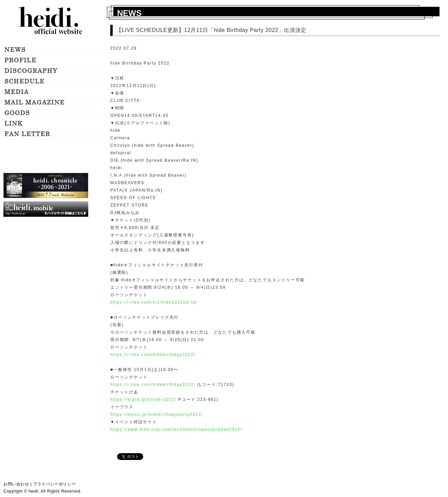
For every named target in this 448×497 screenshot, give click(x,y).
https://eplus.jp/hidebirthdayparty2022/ (157, 414)
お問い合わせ (16, 484)
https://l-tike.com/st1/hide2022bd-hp (154, 302)
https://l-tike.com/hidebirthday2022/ (153, 355)
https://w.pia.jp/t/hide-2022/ (143, 400)
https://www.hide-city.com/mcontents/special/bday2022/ (176, 429)
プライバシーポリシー (54, 484)
